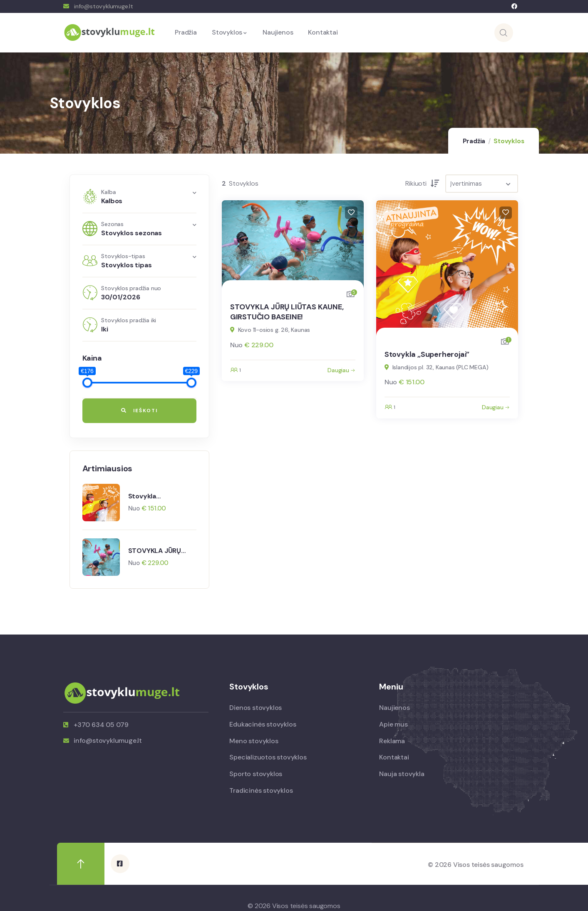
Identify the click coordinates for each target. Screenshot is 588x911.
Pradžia (474, 141)
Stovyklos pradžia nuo (131, 288)
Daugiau (338, 370)
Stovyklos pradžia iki (129, 320)
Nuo (135, 508)
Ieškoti (139, 411)
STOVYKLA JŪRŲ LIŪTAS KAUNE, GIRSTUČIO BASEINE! (161, 550)
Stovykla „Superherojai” (152, 496)
